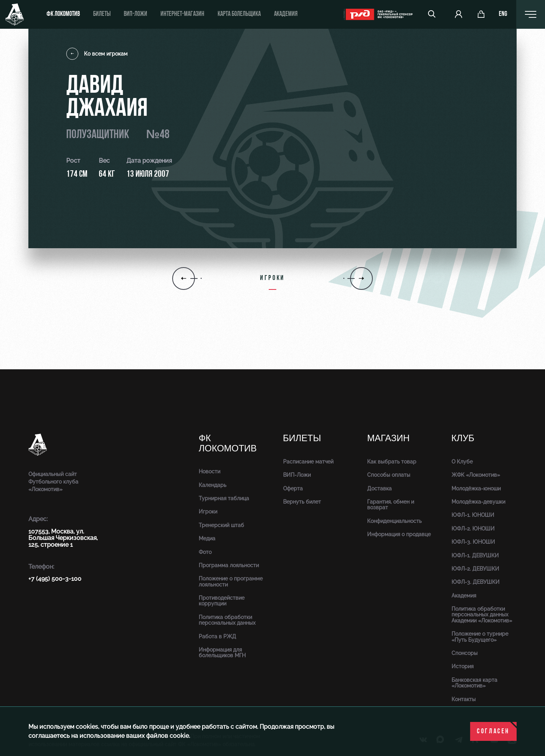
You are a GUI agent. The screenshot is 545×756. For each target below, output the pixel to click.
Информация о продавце (399, 534)
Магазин (388, 438)
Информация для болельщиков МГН (222, 653)
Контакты (464, 699)
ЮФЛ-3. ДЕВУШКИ (476, 582)
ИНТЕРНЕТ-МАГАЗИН (182, 14)
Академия (286, 14)
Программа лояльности (229, 565)
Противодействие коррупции (222, 601)
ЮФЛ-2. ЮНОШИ (473, 529)
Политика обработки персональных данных (227, 620)
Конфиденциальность (394, 521)
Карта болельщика (239, 14)
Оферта (293, 488)
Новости (209, 471)
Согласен (493, 732)
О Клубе (462, 462)
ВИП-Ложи (297, 475)
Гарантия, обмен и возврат (391, 505)
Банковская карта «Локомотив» (474, 683)
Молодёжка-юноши (476, 488)
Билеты (102, 14)
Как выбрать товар (392, 462)
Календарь (213, 485)
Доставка (379, 488)
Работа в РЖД (217, 636)
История (462, 666)
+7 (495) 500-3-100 (55, 579)
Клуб (463, 438)
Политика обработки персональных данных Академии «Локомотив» (482, 615)
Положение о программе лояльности (231, 581)
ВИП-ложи (135, 14)
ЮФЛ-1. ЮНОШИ (473, 515)
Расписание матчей (308, 462)
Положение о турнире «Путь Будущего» (480, 637)
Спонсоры (465, 653)
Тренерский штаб (221, 525)
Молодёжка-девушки (478, 502)
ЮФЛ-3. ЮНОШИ (473, 542)
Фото (205, 552)
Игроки (208, 512)
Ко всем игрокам (97, 54)
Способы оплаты (389, 475)
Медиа (207, 538)
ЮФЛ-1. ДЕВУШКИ (475, 555)
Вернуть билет (302, 502)
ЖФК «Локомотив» (476, 475)
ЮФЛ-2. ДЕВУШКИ (475, 569)
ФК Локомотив (63, 14)
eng (503, 14)
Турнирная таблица (224, 498)
